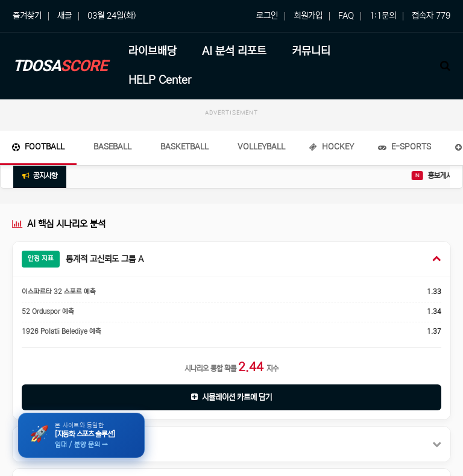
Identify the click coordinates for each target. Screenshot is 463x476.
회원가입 (308, 16)
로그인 (267, 16)
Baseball (112, 207)
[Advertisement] (231, 152)
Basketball (184, 207)
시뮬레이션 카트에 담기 (231, 458)
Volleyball (261, 207)
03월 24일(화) (112, 16)
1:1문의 (383, 16)
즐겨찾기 (27, 16)
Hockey (332, 207)
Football (38, 207)
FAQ (346, 16)
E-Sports (405, 207)
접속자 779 (431, 16)
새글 (65, 16)
